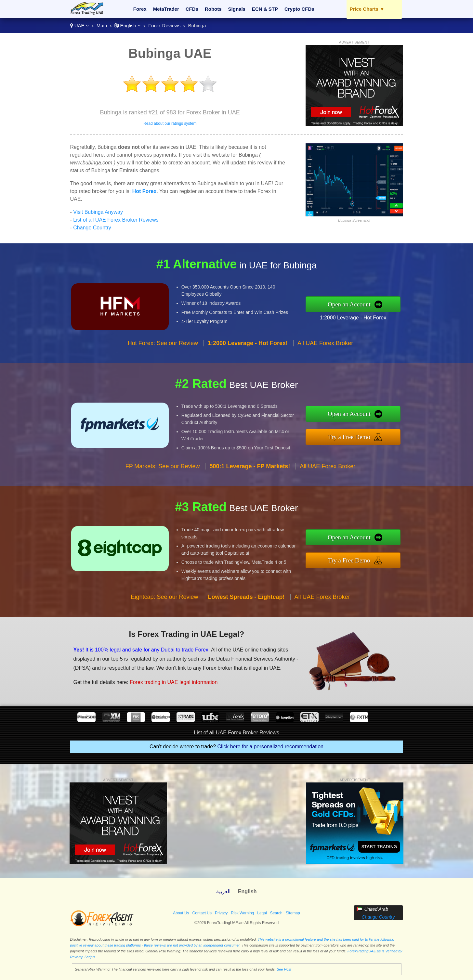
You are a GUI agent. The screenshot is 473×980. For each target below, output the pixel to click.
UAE (80, 26)
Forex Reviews (164, 26)
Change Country (92, 228)
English (128, 26)
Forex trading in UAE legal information (174, 682)
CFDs (192, 9)
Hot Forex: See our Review (163, 343)
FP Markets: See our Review (163, 466)
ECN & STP (265, 9)
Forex (140, 9)
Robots (213, 9)
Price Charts (367, 9)
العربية (223, 891)
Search (276, 913)
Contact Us (202, 913)
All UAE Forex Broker (325, 343)
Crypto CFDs (299, 9)
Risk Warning (242, 913)
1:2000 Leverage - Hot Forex (353, 318)
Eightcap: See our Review (164, 597)
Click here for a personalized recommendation (270, 747)
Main (102, 26)
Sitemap (293, 913)
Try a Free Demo (349, 437)
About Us (181, 913)
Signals (237, 9)
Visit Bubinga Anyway (98, 212)
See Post (284, 969)
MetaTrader (166, 9)
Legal (262, 913)
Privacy (221, 913)
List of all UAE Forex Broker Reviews (116, 220)
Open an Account (349, 304)
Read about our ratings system (170, 123)
